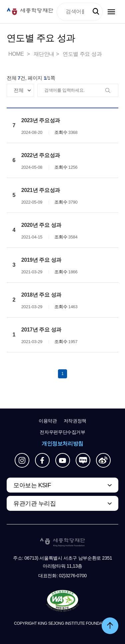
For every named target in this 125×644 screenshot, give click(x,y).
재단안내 (44, 54)
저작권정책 (75, 421)
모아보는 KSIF (32, 485)
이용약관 (48, 421)
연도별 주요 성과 (82, 54)
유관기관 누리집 (34, 504)
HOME (17, 54)
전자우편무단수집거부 (62, 432)
